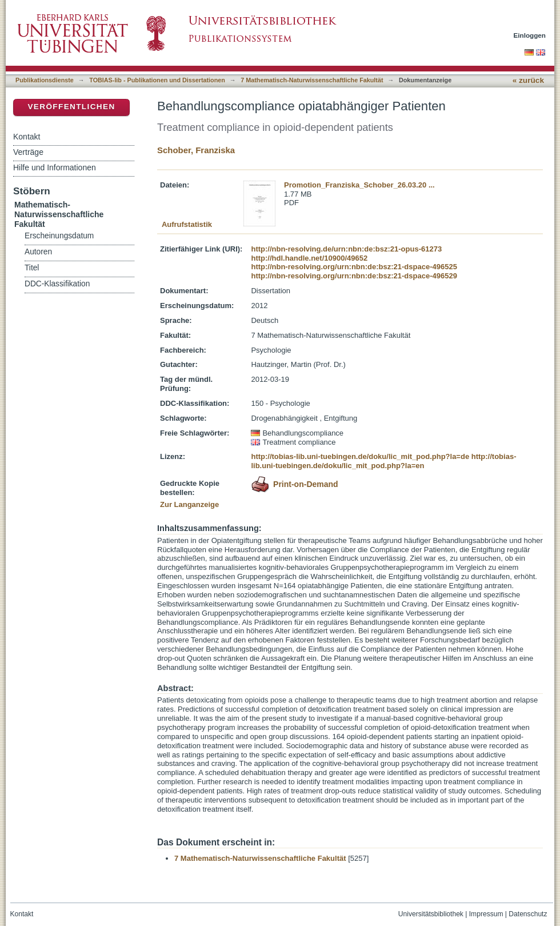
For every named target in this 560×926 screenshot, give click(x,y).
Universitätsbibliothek (431, 914)
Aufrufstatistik (187, 224)
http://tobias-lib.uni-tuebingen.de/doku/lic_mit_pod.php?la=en (383, 461)
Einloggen (530, 35)
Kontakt (27, 137)
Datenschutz (528, 914)
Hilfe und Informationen (55, 167)
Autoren (38, 252)
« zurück (528, 80)
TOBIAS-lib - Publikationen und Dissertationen (157, 80)
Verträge (28, 152)
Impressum (486, 914)
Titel (32, 268)
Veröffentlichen (71, 107)
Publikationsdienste (45, 80)
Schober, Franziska (196, 150)
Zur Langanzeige (189, 504)
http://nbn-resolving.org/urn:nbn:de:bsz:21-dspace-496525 (354, 267)
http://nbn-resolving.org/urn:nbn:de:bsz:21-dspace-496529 (354, 276)
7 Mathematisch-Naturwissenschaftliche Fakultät (312, 80)
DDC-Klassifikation (57, 284)
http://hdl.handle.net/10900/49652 (309, 258)
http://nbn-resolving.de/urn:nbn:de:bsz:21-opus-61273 (346, 249)
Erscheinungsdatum (59, 236)
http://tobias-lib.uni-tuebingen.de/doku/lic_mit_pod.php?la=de (360, 456)
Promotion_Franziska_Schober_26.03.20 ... (359, 185)
